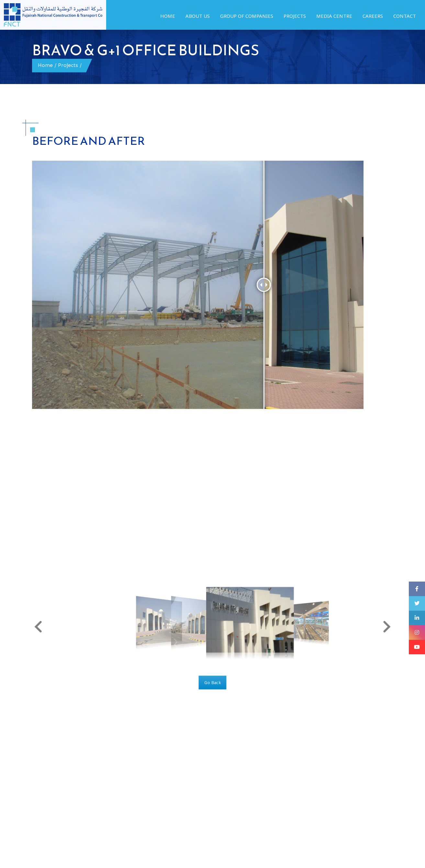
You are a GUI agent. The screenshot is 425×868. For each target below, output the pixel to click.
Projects (68, 65)
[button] (49, 626)
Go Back (212, 678)
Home (45, 65)
